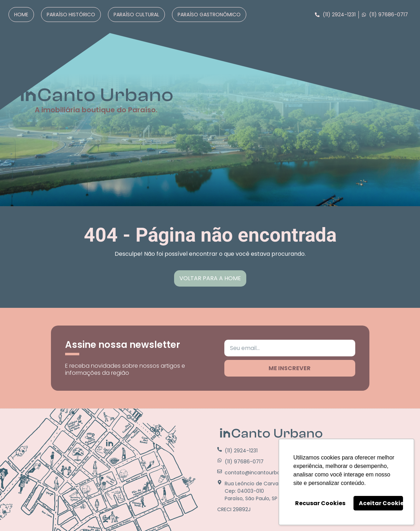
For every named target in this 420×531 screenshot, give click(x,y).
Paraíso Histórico (71, 15)
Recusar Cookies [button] (320, 503)
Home (21, 15)
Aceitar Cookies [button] (381, 503)
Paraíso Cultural (136, 15)
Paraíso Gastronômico (209, 15)
